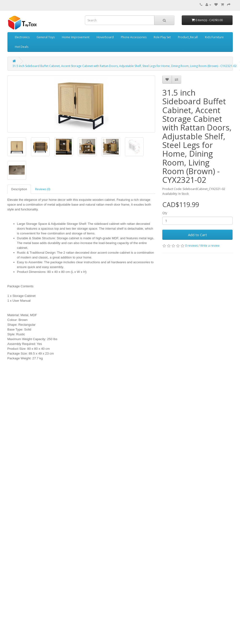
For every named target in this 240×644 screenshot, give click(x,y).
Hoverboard (105, 37)
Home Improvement (76, 37)
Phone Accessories (134, 37)
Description (19, 189)
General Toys (46, 37)
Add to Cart (197, 235)
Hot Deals (22, 47)
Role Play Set (162, 37)
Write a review (210, 246)
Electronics (22, 37)
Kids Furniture (214, 37)
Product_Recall (188, 37)
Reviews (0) (43, 189)
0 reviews (191, 246)
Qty (165, 213)
